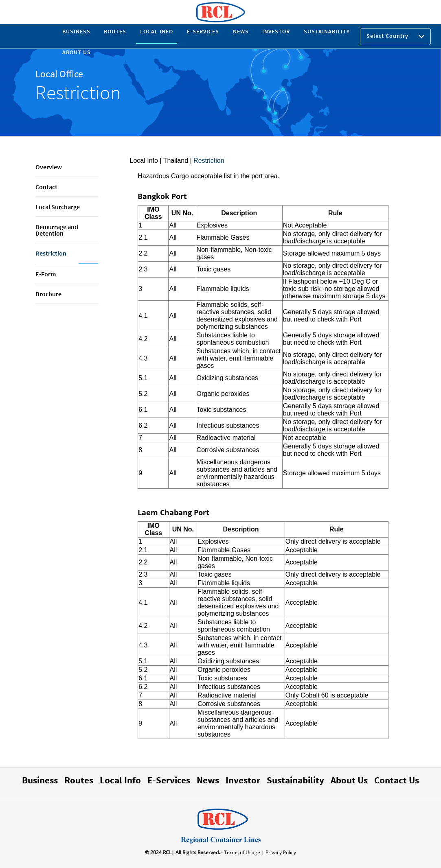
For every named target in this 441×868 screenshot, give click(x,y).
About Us (349, 780)
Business (40, 780)
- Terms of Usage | (242, 852)
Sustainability (295, 780)
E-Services (169, 780)
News (208, 780)
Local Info (144, 161)
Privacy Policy (280, 852)
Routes (79, 780)
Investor (243, 780)
